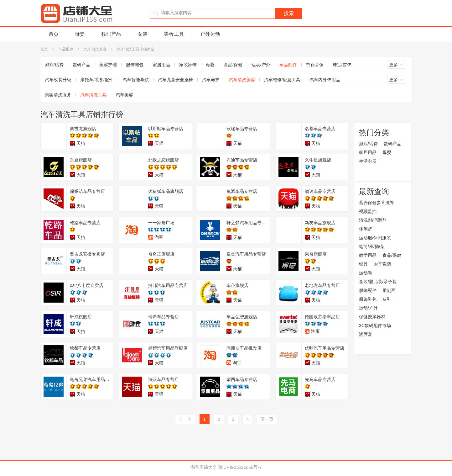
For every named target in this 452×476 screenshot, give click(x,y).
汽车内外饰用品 (325, 80)
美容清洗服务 (58, 95)
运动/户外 (261, 65)
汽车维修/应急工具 (282, 80)
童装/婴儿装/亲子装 (378, 282)
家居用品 (161, 65)
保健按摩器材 (372, 317)
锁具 (363, 264)
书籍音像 (315, 65)
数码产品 (111, 34)
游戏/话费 (54, 65)
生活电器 (368, 161)
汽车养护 (211, 80)
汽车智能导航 (136, 80)
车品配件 (66, 49)
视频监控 (368, 211)
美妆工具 (174, 34)
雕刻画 (389, 290)
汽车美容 (124, 95)
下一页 (267, 419)
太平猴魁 (382, 264)
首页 (54, 34)
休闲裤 (366, 229)
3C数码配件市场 (375, 325)
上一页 (185, 419)
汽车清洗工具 (93, 95)
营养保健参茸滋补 (377, 203)
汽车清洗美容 (95, 49)
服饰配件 (368, 290)
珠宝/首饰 (342, 65)
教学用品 (368, 255)
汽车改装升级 (58, 80)
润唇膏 (366, 334)
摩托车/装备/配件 (97, 80)
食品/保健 (233, 65)
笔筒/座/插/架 (372, 246)
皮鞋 (387, 299)
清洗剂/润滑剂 (373, 220)
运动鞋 (366, 273)
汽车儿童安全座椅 (175, 80)
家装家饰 (188, 65)
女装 (143, 34)
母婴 (80, 34)
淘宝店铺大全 (204, 467)
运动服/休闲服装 (375, 238)
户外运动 (210, 34)
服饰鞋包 (135, 65)
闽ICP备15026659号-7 (240, 467)
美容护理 (108, 65)
